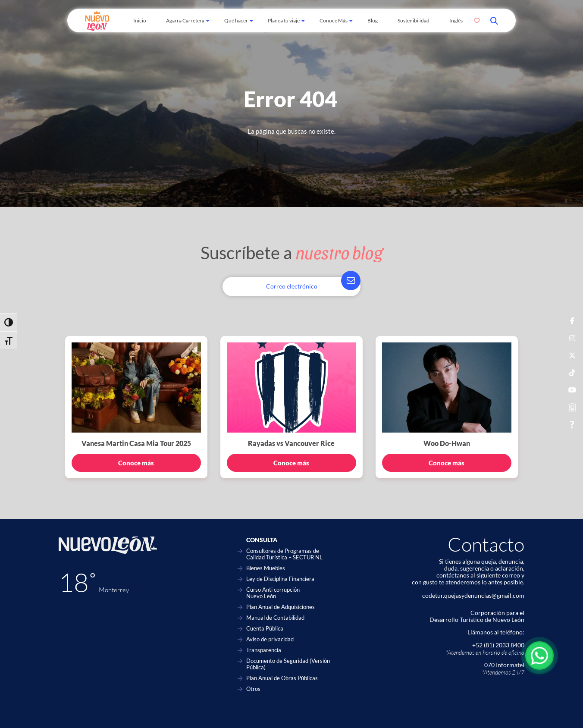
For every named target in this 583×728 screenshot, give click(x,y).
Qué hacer (236, 20)
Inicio (140, 20)
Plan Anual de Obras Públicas (282, 678)
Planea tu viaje (284, 20)
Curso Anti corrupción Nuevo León (273, 593)
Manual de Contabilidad (275, 618)
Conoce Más (334, 20)
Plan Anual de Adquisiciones (281, 607)
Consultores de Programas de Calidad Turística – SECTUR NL (284, 554)
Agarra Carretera (185, 20)
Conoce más (136, 463)
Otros (253, 689)
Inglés (456, 20)
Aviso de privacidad (270, 639)
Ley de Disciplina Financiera (280, 579)
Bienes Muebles (266, 568)
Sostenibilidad (414, 20)
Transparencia (264, 650)
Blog (373, 20)
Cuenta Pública (265, 629)
